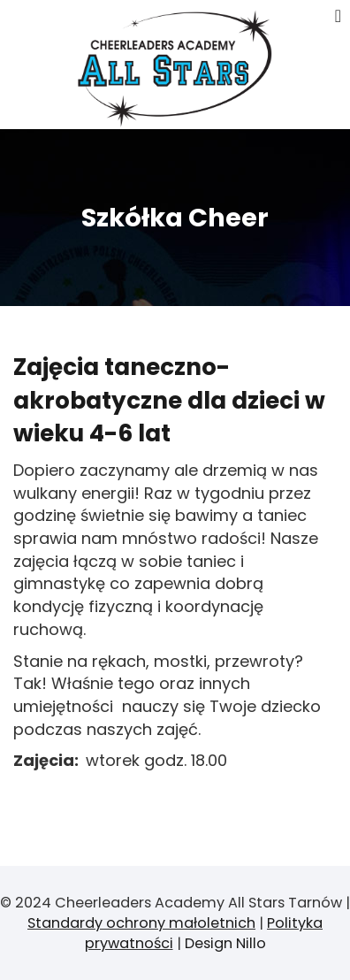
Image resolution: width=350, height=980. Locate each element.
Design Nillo (225, 943)
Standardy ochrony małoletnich (141, 923)
